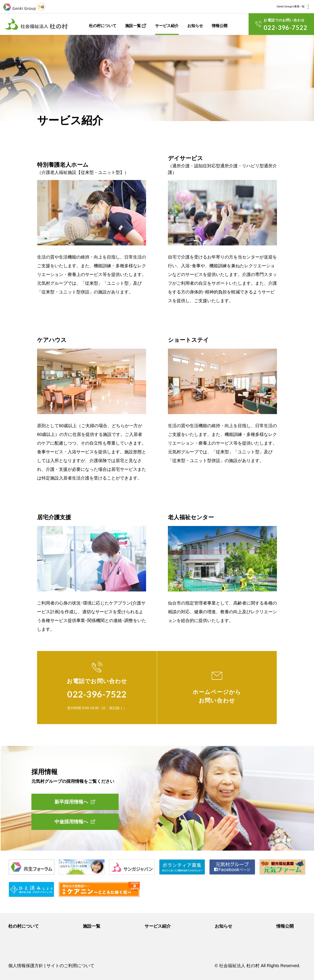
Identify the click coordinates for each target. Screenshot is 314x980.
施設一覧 (133, 26)
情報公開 (220, 26)
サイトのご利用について (70, 966)
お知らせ (195, 26)
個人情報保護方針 (26, 966)
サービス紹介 (167, 26)
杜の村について (103, 26)
